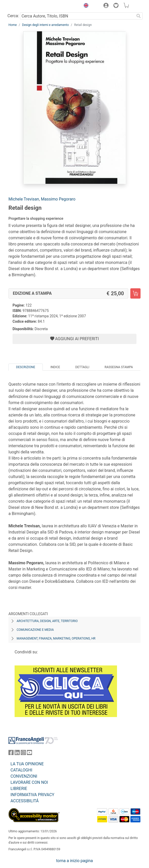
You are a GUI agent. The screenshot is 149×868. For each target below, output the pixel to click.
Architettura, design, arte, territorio (47, 621)
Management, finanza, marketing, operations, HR (56, 638)
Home (13, 25)
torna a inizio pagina (74, 861)
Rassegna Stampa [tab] (119, 367)
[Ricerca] (139, 16)
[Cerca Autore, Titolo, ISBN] (77, 16)
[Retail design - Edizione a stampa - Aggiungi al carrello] (135, 293)
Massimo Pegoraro (58, 199)
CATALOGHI (21, 770)
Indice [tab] (55, 367)
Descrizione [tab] (26, 367)
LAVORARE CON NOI (29, 782)
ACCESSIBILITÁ (25, 801)
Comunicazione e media (35, 630)
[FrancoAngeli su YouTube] (29, 754)
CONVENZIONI (24, 776)
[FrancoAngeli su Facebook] (11, 754)
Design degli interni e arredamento (45, 25)
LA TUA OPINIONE (27, 764)
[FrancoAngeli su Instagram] (23, 754)
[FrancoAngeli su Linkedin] (17, 754)
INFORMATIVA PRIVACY (32, 795)
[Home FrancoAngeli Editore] (26, 6)
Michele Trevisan (24, 199)
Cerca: (13, 16)
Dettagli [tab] (82, 367)
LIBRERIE (19, 789)
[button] (85, 6)
